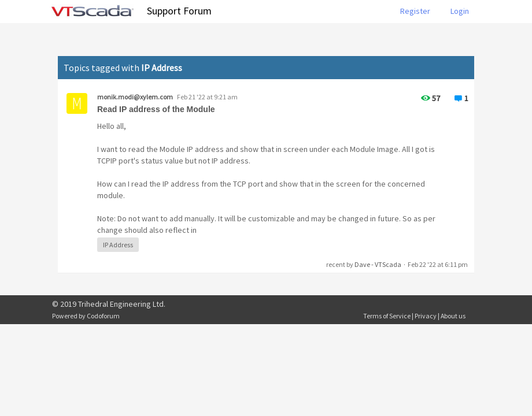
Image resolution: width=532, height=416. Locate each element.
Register (415, 11)
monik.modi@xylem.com (135, 97)
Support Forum (179, 11)
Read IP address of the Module (156, 109)
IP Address (118, 245)
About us (453, 316)
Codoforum (103, 316)
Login (460, 11)
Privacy (426, 316)
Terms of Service (387, 316)
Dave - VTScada (378, 264)
